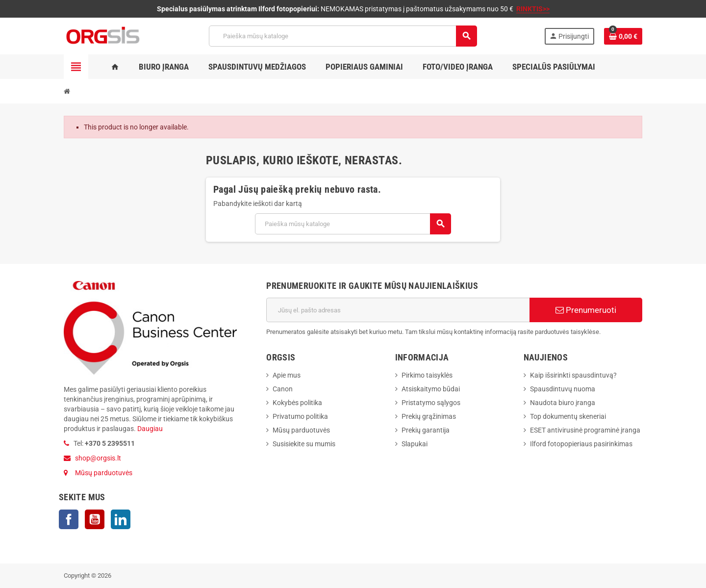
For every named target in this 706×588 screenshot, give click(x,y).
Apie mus (287, 375)
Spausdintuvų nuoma (563, 389)
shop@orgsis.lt (98, 458)
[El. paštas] (398, 310)
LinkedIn (121, 519)
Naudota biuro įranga (563, 403)
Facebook (69, 519)
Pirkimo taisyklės (427, 375)
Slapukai (415, 444)
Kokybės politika (297, 403)
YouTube (95, 519)
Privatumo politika (300, 416)
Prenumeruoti (586, 310)
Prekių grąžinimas (429, 416)
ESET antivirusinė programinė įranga (585, 430)
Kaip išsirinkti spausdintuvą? (573, 375)
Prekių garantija (426, 430)
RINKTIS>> (533, 9)
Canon (283, 389)
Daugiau (149, 429)
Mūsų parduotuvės (104, 473)
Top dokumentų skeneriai (568, 416)
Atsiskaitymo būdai (431, 389)
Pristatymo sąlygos (431, 403)
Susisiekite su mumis (304, 444)
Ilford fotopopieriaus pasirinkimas (581, 444)
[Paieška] (343, 36)
